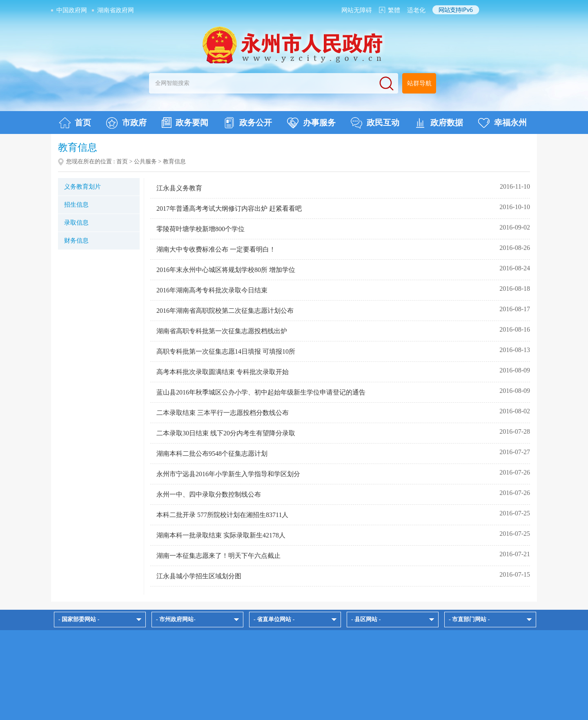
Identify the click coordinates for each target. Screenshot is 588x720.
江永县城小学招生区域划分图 (199, 576)
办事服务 (311, 123)
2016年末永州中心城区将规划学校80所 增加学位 (226, 270)
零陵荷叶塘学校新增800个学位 (200, 229)
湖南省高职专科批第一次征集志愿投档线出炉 (222, 331)
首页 (75, 123)
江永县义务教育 (179, 188)
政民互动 (375, 123)
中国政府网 (72, 10)
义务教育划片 (82, 187)
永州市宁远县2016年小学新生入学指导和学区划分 (228, 474)
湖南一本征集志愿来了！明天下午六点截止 (218, 556)
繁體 (394, 10)
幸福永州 (502, 123)
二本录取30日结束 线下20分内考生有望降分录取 (226, 433)
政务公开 (248, 123)
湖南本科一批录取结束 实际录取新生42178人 (221, 535)
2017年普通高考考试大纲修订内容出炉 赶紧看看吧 (229, 208)
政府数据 (439, 123)
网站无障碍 (357, 10)
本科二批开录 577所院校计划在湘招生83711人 (222, 515)
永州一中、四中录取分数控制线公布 (209, 494)
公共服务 (145, 162)
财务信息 (76, 241)
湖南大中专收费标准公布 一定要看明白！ (216, 249)
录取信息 (76, 223)
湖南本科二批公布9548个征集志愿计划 (212, 454)
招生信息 (76, 205)
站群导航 (419, 83)
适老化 (416, 10)
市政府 (126, 123)
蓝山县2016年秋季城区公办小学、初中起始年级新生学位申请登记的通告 (261, 392)
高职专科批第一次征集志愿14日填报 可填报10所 (226, 351)
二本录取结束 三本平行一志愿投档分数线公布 (223, 413)
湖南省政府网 (116, 10)
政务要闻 (185, 123)
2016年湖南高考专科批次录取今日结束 (212, 290)
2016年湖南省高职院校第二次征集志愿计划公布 (225, 311)
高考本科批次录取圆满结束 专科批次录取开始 (223, 372)
